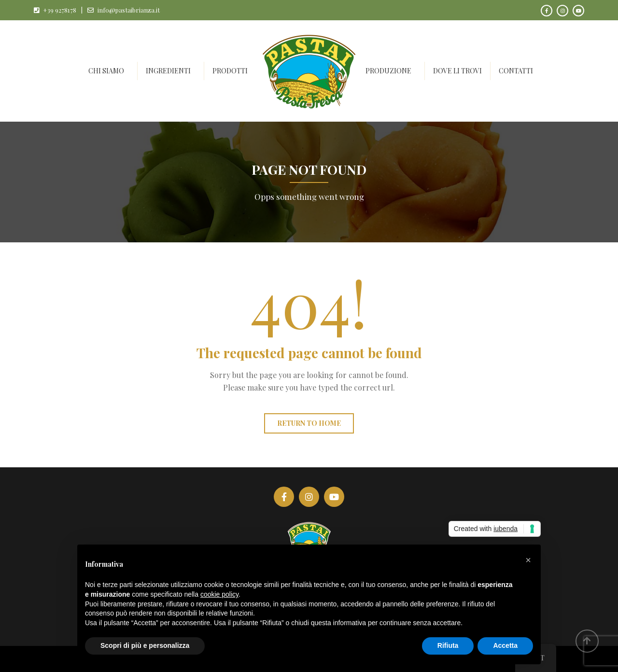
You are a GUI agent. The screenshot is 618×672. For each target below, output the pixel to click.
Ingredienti (168, 71)
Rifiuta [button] (448, 645)
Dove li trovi (457, 71)
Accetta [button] (505, 645)
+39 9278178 (60, 10)
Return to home (309, 423)
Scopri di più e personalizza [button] (145, 645)
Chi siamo (106, 71)
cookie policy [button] (219, 594)
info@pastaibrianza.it (129, 10)
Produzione (388, 71)
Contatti (516, 71)
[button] (528, 560)
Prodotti (230, 71)
